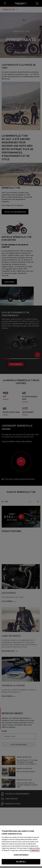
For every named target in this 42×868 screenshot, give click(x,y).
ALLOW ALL (21, 862)
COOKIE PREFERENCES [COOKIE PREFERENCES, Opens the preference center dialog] (21, 855)
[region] (21, 846)
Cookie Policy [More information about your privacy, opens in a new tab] (35, 851)
